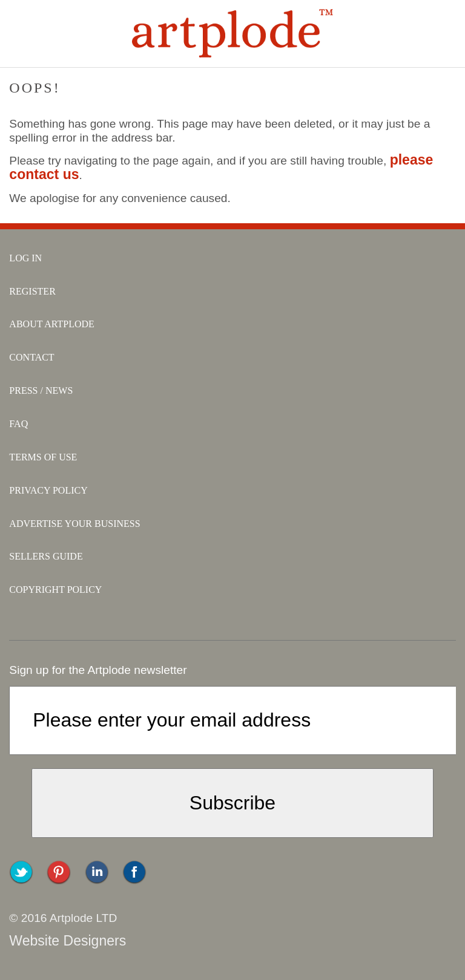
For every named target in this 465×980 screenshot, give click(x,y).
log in (25, 258)
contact (31, 357)
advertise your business (74, 524)
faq (18, 424)
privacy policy (48, 490)
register (32, 291)
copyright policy (55, 590)
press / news (41, 390)
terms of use (43, 457)
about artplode (52, 324)
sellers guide (46, 556)
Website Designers (68, 941)
